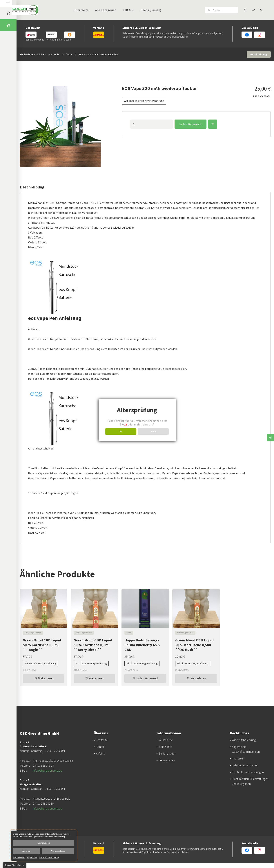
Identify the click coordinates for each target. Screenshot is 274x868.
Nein (153, 431)
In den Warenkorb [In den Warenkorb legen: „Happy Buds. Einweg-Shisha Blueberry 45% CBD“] (147, 678)
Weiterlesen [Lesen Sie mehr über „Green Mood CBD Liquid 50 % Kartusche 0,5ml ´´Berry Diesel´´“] (97, 678)
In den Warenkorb (190, 124)
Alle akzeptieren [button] (58, 851)
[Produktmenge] (151, 124)
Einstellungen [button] (44, 843)
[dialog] (44, 846)
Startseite (54, 54)
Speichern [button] (26, 851)
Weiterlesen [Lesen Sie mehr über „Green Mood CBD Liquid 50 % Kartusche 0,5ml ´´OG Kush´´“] (198, 678)
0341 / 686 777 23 (43, 766)
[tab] (259, 55)
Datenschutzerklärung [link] (49, 857)
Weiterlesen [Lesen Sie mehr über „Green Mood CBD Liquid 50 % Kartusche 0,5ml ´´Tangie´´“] (46, 678)
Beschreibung (259, 54)
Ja (121, 431)
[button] (209, 10)
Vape (69, 54)
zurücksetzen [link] (19, 857)
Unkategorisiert (33, 633)
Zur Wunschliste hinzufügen (213, 124)
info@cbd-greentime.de (47, 770)
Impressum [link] (32, 857)
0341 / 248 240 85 (43, 803)
